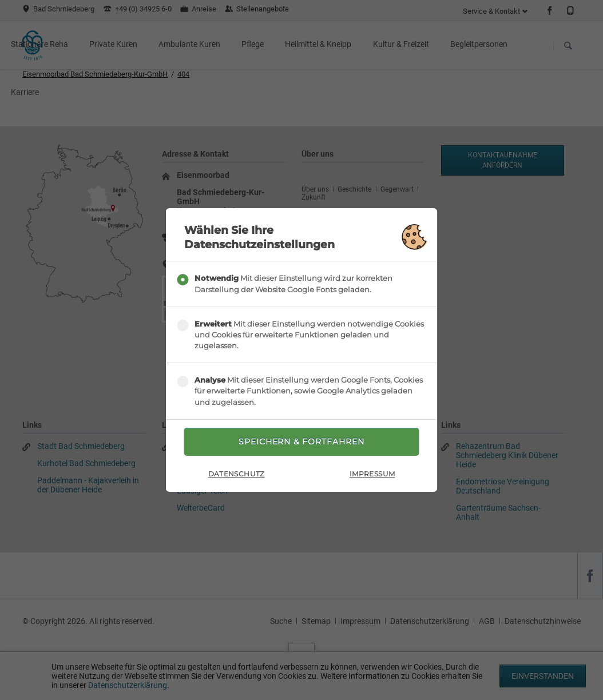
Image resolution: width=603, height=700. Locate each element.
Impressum (372, 474)
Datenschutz (237, 474)
